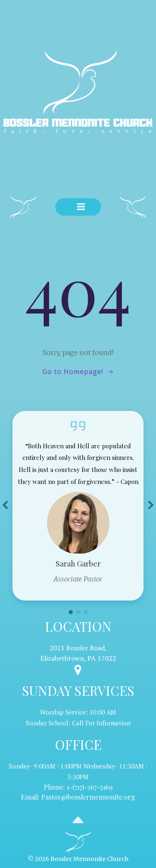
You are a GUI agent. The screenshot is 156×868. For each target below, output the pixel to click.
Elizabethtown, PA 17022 (78, 658)
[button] (71, 612)
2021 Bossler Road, (78, 648)
